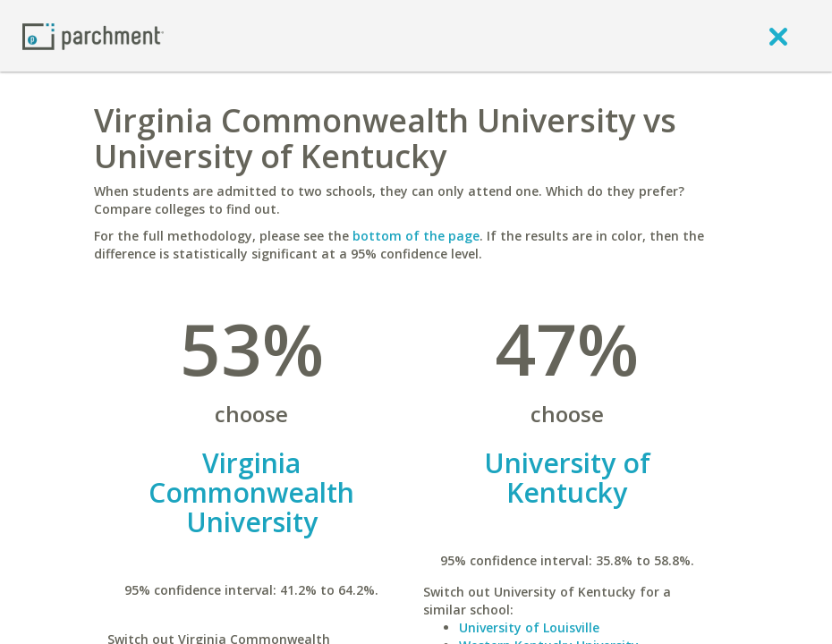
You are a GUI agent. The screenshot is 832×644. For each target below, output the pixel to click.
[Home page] (93, 35)
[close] (778, 36)
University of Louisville (529, 627)
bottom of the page (416, 236)
